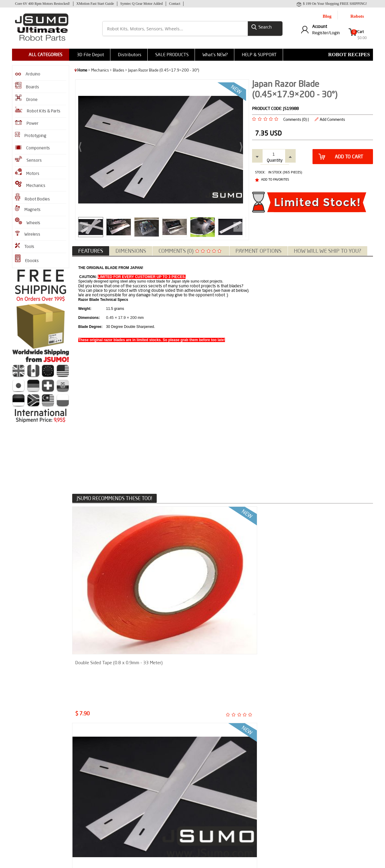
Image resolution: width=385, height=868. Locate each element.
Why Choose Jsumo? (152, 785)
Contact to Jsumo (149, 830)
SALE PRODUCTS (172, 54)
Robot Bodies (32, 197)
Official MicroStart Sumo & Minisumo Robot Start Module (184, 672)
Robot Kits (24, 776)
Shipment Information (153, 794)
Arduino (28, 73)
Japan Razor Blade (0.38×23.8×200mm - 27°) (249, 573)
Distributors (130, 54)
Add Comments (332, 118)
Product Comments (151, 767)
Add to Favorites (275, 178)
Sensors (28, 159)
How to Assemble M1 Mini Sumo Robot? (101, 778)
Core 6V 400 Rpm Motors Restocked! (43, 4)
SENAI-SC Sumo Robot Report (99, 816)
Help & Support (147, 812)
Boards (27, 85)
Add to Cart (341, 155)
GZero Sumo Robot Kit (33, 812)
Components (32, 147)
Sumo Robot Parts (150, 776)
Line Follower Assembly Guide (99, 807)
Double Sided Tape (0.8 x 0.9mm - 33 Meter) (106, 573)
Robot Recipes (349, 54)
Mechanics (30, 184)
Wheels (28, 221)
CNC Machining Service (154, 821)
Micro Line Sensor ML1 (96, 669)
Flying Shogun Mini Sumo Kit (38, 821)
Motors (27, 172)
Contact (175, 4)
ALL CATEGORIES (45, 54)
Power (27, 122)
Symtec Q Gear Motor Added (142, 4)
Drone (26, 98)
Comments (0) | (296, 118)
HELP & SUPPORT (259, 54)
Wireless (28, 233)
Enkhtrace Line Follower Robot (100, 767)
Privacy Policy (146, 803)
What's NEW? (215, 54)
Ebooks (27, 258)
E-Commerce (208, 860)
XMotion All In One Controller (39, 803)
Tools (25, 245)
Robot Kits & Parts (38, 110)
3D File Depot (90, 54)
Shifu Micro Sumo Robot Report (101, 789)
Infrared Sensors (28, 785)
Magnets (28, 208)
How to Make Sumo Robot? (97, 798)
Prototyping (31, 134)
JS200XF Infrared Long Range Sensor (255, 672)
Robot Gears (25, 794)
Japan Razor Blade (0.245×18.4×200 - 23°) (172, 573)
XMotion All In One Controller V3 (333, 669)
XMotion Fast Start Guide (95, 4)
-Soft (192, 860)
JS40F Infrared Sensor (33, 767)
